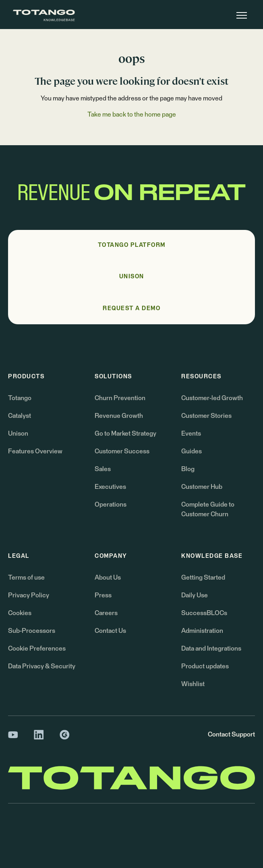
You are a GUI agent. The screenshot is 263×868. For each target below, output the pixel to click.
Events (191, 434)
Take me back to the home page (132, 115)
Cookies (20, 613)
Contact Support (231, 734)
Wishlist (193, 684)
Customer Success (122, 451)
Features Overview (35, 451)
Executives (110, 487)
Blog (188, 469)
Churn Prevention (120, 398)
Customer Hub (202, 487)
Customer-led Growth (212, 398)
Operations (111, 505)
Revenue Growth (119, 416)
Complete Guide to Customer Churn (208, 509)
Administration (202, 631)
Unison (18, 434)
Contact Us (110, 631)
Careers (106, 613)
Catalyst (20, 416)
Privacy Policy (29, 595)
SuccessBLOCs (204, 613)
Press (103, 595)
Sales (103, 469)
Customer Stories (206, 416)
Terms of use (26, 578)
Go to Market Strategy (125, 434)
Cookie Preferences (37, 649)
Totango (20, 398)
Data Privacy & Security (42, 666)
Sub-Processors (32, 631)
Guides (192, 451)
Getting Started (203, 578)
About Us (108, 578)
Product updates (205, 666)
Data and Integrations (211, 649)
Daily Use (195, 595)
